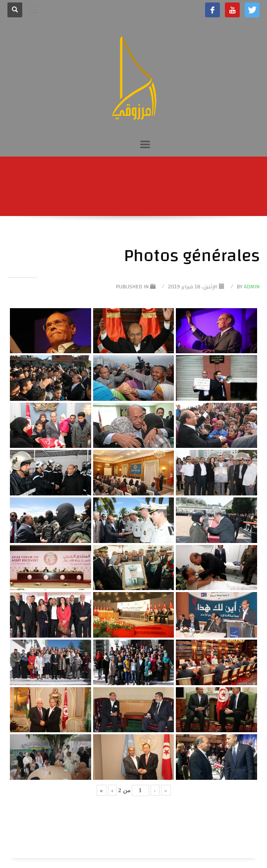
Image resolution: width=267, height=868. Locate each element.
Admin (247, 287)
